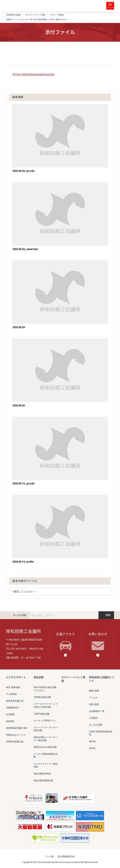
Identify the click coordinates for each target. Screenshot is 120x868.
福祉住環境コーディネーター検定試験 (46, 739)
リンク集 (49, 856)
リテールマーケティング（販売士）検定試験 (46, 705)
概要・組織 (94, 691)
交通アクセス (65, 641)
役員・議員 (94, 704)
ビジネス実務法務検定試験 (46, 755)
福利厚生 (10, 721)
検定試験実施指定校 (43, 780)
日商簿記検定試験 (42, 697)
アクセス (93, 698)
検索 (106, 615)
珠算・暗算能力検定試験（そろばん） (45, 689)
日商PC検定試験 (42, 714)
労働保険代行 (12, 708)
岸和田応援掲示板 (15, 742)
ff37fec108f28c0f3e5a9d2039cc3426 (33, 75)
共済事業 (10, 714)
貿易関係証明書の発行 (17, 728)
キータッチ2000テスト (45, 721)
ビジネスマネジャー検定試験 (46, 765)
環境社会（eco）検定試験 (45, 747)
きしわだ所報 (20, 615)
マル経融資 (11, 694)
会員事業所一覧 (97, 711)
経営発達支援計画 (15, 701)
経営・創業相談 (13, 687)
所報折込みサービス (16, 735)
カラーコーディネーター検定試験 (46, 729)
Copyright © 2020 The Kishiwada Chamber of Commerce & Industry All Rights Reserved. (60, 862)
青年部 (92, 741)
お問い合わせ (98, 641)
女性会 (92, 748)
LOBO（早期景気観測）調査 (101, 733)
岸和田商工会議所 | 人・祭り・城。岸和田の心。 (19, 6)
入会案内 (93, 718)
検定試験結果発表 (42, 774)
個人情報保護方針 (66, 856)
